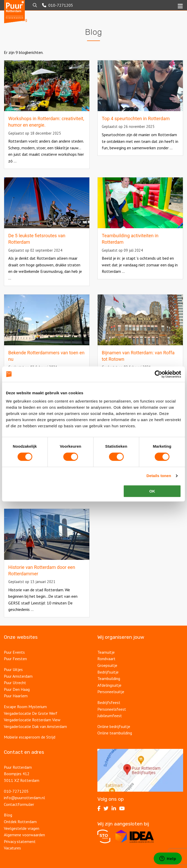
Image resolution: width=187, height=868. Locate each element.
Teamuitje (106, 652)
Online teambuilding (115, 733)
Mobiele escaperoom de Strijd (30, 737)
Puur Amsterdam (18, 676)
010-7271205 (16, 791)
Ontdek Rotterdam (20, 822)
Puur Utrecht (15, 683)
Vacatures (13, 848)
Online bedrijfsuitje (114, 726)
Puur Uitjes (13, 669)
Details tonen (159, 476)
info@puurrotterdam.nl (24, 798)
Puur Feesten (15, 659)
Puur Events (14, 652)
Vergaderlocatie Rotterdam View (32, 720)
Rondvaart (106, 659)
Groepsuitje (107, 665)
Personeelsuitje (111, 692)
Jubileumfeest (110, 716)
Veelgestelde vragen (22, 828)
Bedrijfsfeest (109, 702)
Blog (8, 815)
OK (152, 491)
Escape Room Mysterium (25, 707)
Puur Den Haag (17, 689)
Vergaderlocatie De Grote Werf (31, 713)
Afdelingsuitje (109, 685)
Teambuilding (109, 678)
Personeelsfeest (112, 709)
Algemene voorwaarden (24, 835)
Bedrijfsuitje (108, 672)
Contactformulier (19, 804)
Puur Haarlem (16, 696)
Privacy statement (20, 841)
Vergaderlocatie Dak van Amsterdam (35, 726)
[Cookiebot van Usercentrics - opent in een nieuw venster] (158, 374)
